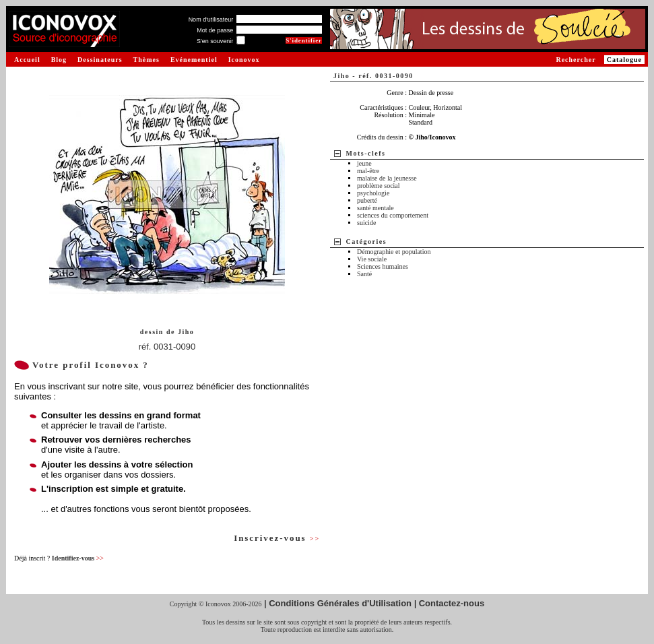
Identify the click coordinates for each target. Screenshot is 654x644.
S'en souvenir (215, 41)
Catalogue (624, 60)
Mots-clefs (366, 153)
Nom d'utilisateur (211, 20)
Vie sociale (372, 259)
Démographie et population (394, 252)
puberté (367, 200)
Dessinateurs (100, 60)
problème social (379, 186)
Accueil (27, 60)
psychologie (373, 193)
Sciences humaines (383, 266)
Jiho (186, 332)
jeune (364, 163)
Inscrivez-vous (277, 538)
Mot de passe (215, 30)
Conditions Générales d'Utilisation (340, 603)
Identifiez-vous (78, 558)
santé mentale (375, 208)
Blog (59, 60)
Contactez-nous (452, 603)
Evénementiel (194, 60)
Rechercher (576, 60)
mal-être (368, 171)
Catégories (367, 241)
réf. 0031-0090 (167, 347)
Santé (364, 274)
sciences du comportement (393, 215)
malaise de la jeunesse (387, 178)
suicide (366, 223)
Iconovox (244, 60)
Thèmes (146, 60)
